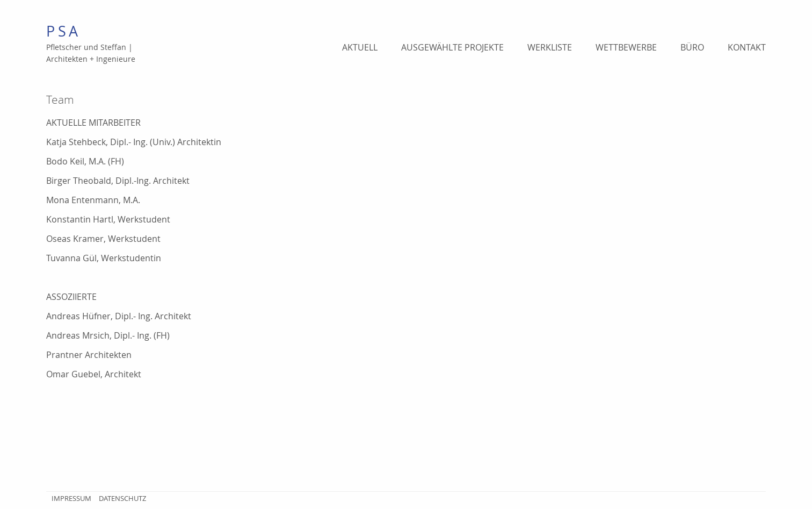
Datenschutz (122, 498)
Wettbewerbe (626, 47)
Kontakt (747, 47)
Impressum (71, 498)
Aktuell (360, 47)
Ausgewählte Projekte (452, 47)
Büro (692, 47)
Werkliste (550, 47)
